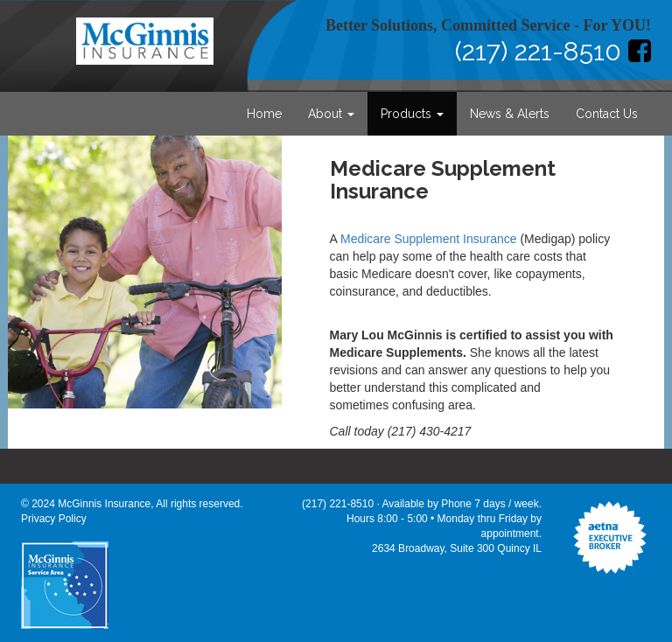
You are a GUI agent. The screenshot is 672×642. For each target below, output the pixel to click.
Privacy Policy (54, 519)
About (331, 114)
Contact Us (607, 114)
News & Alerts (510, 114)
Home (264, 114)
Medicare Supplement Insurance (429, 239)
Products (412, 114)
